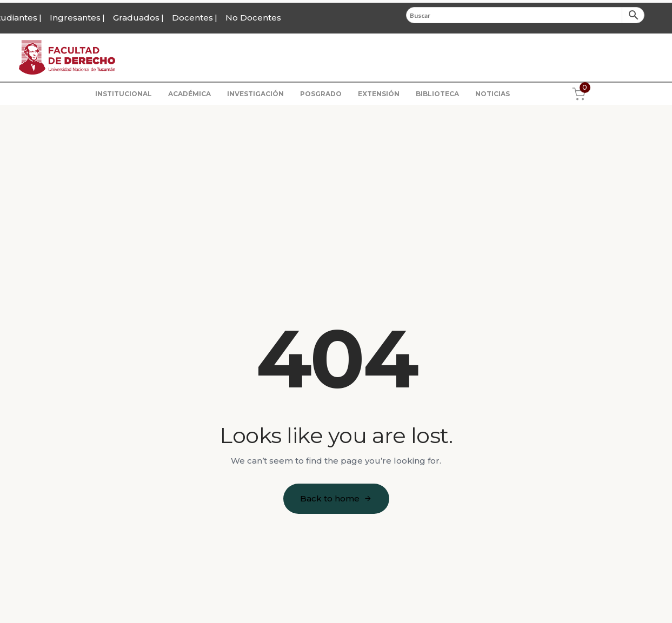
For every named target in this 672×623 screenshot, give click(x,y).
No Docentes (253, 18)
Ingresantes (75, 18)
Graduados (136, 18)
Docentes (192, 18)
